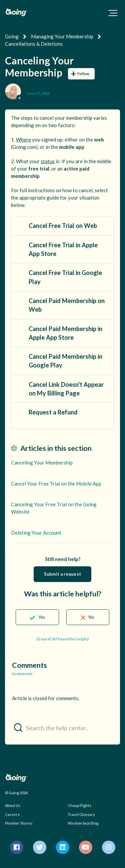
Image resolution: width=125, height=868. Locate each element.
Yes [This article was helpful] (42, 617)
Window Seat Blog (83, 823)
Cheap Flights (79, 805)
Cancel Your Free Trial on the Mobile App (56, 484)
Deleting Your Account (36, 533)
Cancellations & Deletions (34, 44)
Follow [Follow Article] (83, 74)
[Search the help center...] (51, 727)
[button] (113, 13)
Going (12, 36)
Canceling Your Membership (42, 463)
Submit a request (62, 574)
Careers (12, 814)
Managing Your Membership (62, 36)
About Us (13, 805)
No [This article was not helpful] (91, 617)
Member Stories (19, 823)
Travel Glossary (81, 814)
